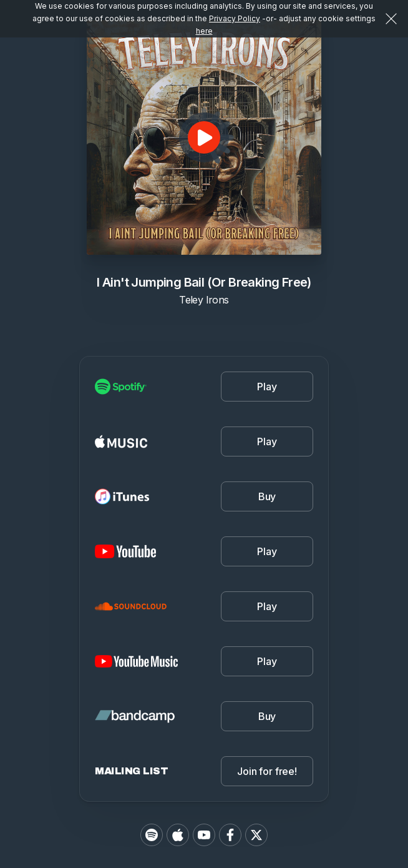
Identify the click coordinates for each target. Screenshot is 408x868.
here (204, 31)
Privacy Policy (235, 18)
